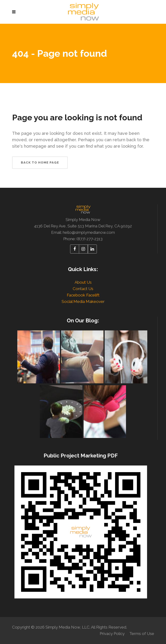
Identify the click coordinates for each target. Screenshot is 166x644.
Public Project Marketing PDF (81, 456)
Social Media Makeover (83, 301)
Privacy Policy (112, 634)
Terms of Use (142, 634)
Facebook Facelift (83, 295)
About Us (83, 282)
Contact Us (83, 289)
